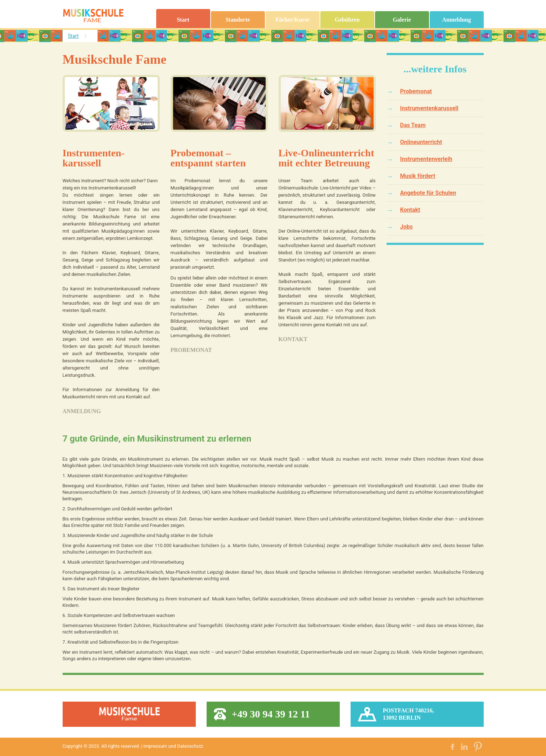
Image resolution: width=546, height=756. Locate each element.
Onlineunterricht (421, 142)
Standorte (238, 20)
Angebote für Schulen (428, 193)
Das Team (413, 126)
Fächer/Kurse (292, 20)
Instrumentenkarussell (429, 109)
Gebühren (347, 20)
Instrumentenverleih (426, 159)
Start (183, 20)
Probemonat (191, 350)
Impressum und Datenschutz (173, 746)
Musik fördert (418, 176)
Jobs (407, 227)
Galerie (402, 20)
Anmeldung (456, 20)
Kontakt (293, 339)
